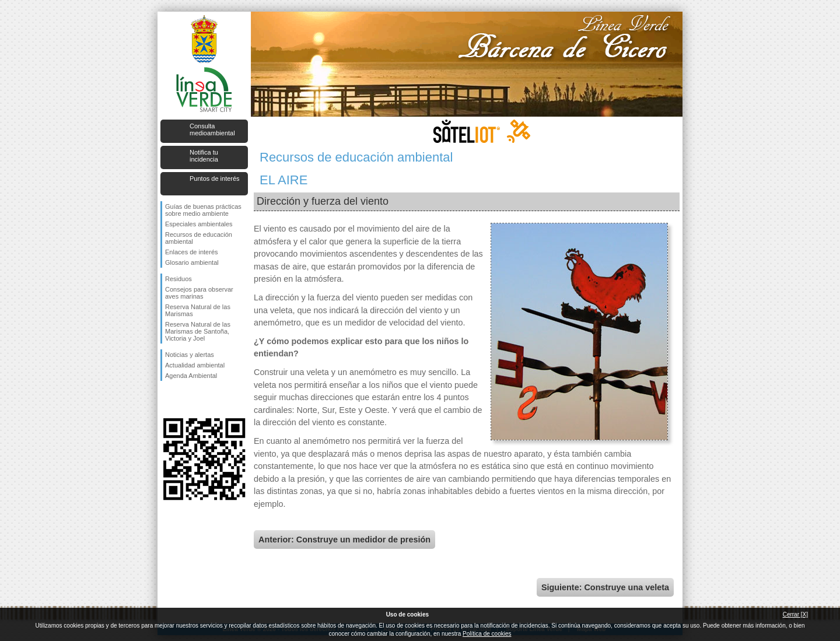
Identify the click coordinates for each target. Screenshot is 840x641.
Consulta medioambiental (212, 129)
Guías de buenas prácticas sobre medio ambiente (203, 210)
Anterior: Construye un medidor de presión (344, 540)
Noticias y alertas (190, 355)
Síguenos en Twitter (187, 400)
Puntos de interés (215, 178)
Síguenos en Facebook (167, 400)
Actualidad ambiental (195, 365)
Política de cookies (487, 634)
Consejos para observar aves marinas (199, 293)
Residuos (178, 279)
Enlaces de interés (192, 252)
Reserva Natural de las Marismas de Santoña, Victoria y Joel (198, 331)
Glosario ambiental (192, 262)
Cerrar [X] (795, 614)
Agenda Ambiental (191, 376)
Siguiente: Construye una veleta (605, 587)
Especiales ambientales (199, 224)
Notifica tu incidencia (204, 156)
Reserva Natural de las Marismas (198, 310)
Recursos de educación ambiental (199, 238)
